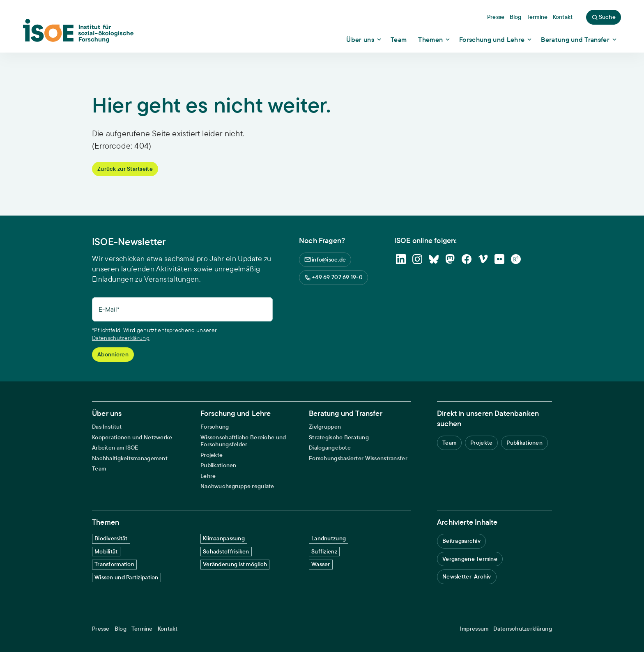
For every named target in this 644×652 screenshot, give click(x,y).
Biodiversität (111, 538)
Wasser (321, 564)
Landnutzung (329, 538)
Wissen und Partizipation (126, 577)
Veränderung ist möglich (235, 564)
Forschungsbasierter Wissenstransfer (358, 458)
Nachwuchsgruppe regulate (237, 486)
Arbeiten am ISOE (115, 448)
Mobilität (106, 551)
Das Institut (107, 427)
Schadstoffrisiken (226, 551)
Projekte (212, 455)
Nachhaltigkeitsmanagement (130, 458)
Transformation (114, 564)
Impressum (474, 629)
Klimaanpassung (224, 538)
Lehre (208, 476)
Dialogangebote (330, 448)
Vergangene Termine (470, 559)
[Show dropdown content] (364, 39)
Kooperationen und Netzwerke (132, 437)
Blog (121, 629)
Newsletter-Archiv (467, 576)
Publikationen (218, 465)
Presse (101, 629)
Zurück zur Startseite (125, 169)
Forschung (215, 427)
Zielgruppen (325, 427)
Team (99, 469)
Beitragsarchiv (461, 541)
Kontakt (168, 629)
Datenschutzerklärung (121, 338)
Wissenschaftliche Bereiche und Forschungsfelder (243, 441)
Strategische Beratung (339, 437)
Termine (142, 629)
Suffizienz (324, 551)
